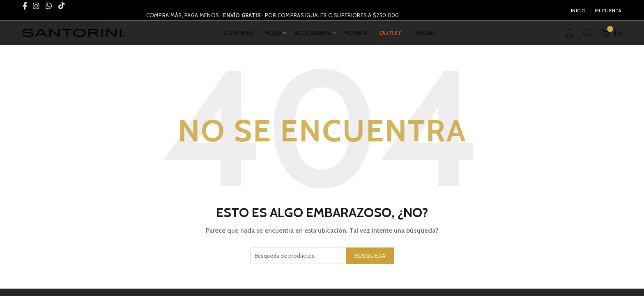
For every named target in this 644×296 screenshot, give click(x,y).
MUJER (273, 33)
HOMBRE (356, 33)
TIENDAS (424, 33)
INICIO (578, 10)
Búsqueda (370, 256)
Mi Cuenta (608, 10)
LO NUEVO (239, 33)
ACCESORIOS (313, 33)
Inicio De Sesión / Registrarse (569, 33)
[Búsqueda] (587, 33)
